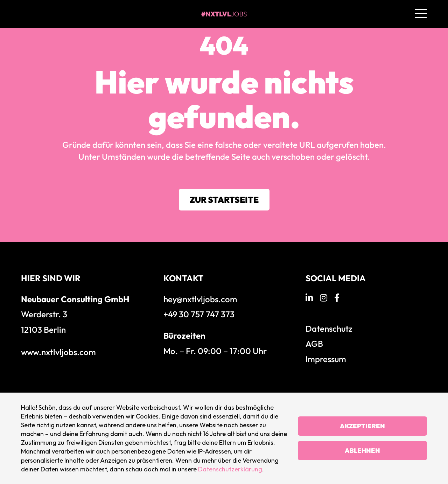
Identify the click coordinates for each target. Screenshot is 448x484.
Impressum (326, 359)
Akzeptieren (362, 426)
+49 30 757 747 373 (199, 314)
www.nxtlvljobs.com (58, 352)
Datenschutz (329, 329)
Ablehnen (362, 451)
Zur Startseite (224, 200)
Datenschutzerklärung (230, 469)
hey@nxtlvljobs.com (200, 299)
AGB (314, 344)
